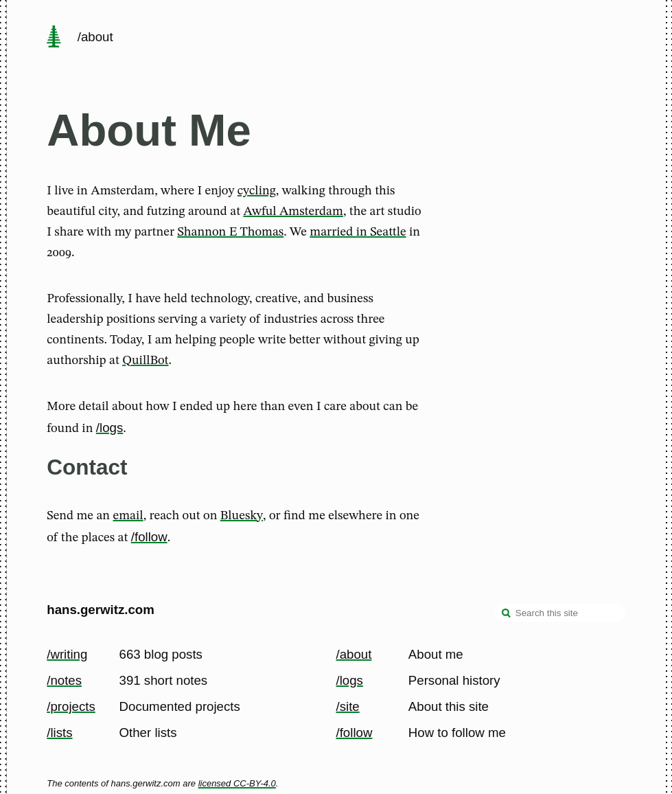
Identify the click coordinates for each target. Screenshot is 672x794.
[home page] (54, 38)
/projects (71, 706)
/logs (109, 428)
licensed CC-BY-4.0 (237, 783)
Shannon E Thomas (230, 232)
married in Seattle (358, 232)
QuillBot (145, 361)
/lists (59, 733)
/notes (64, 680)
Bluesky (242, 516)
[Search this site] (560, 613)
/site (348, 706)
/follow (149, 537)
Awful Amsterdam (293, 212)
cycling (257, 191)
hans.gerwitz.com (101, 610)
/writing (67, 654)
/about (354, 654)
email (128, 516)
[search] (507, 614)
